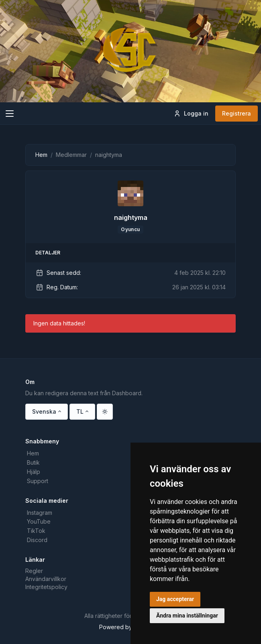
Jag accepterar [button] (175, 599)
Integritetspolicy (46, 587)
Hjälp (34, 472)
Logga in (191, 114)
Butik (33, 462)
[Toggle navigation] (10, 114)
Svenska (44, 411)
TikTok (36, 531)
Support (38, 481)
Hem (41, 155)
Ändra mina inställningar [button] (187, 616)
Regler (34, 571)
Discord (37, 540)
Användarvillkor (46, 579)
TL (80, 411)
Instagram (40, 513)
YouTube (39, 521)
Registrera (237, 113)
